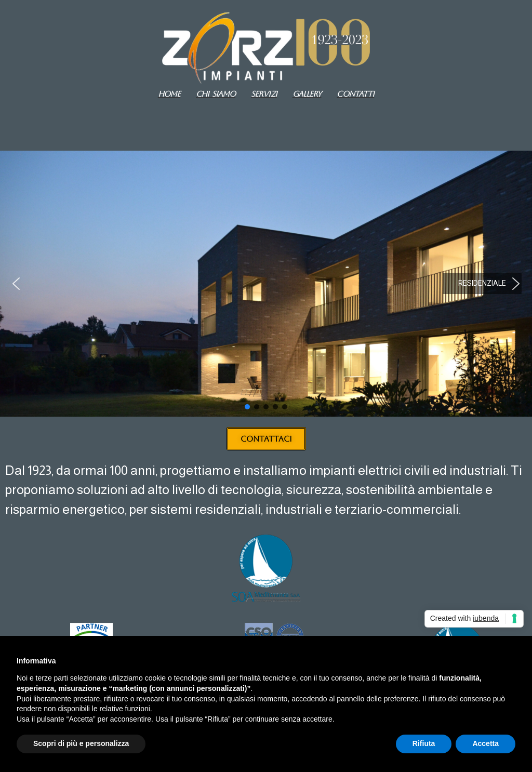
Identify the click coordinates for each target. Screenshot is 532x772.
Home (169, 94)
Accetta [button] (486, 743)
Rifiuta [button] (424, 743)
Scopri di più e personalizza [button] (81, 743)
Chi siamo (216, 94)
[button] (16, 284)
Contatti (355, 94)
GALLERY (307, 94)
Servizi (264, 94)
